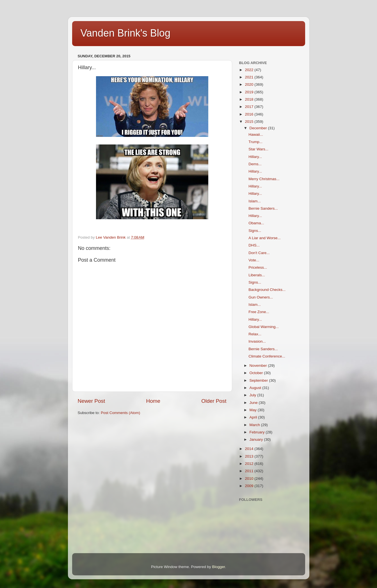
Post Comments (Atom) (120, 413)
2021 (250, 77)
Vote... (254, 260)
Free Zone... (259, 312)
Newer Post (92, 401)
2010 (250, 479)
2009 (250, 486)
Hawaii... (256, 134)
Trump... (255, 142)
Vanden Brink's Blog (125, 33)
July (253, 395)
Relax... (255, 334)
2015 (250, 122)
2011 (250, 471)
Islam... (255, 201)
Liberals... (257, 275)
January (257, 439)
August (256, 388)
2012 (250, 464)
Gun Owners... (261, 297)
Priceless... (258, 267)
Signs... (255, 231)
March (255, 425)
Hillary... (255, 157)
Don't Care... (259, 253)
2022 (250, 70)
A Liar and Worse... (265, 238)
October (257, 373)
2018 (250, 99)
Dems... (255, 164)
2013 (250, 456)
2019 (250, 92)
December (259, 128)
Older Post (214, 401)
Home (153, 401)
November (259, 366)
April (254, 417)
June (254, 403)
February (258, 432)
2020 (250, 84)
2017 (250, 107)
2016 (250, 114)
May (254, 410)
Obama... (256, 223)
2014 (250, 449)
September (259, 380)
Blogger (219, 567)
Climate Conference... (267, 356)
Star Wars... (258, 149)
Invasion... (257, 341)
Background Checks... (267, 290)
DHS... (254, 245)
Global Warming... (264, 327)
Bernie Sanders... (263, 208)
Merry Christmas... (264, 179)
